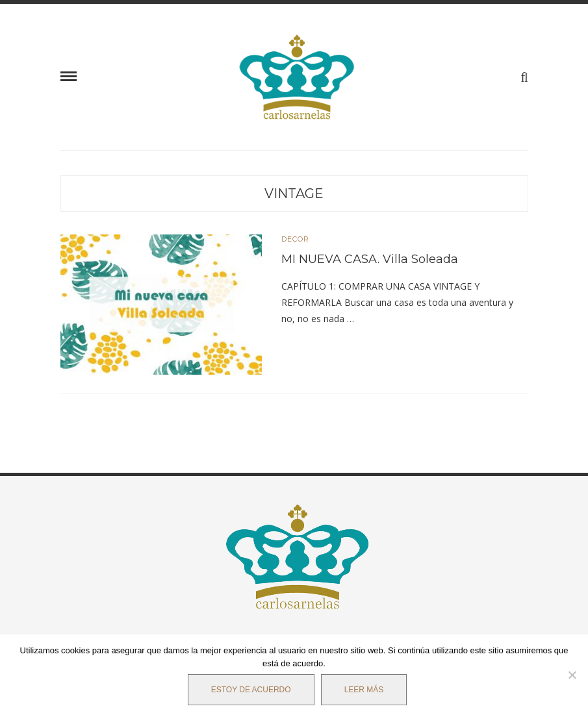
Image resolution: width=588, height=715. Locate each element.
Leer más (364, 690)
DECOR (295, 239)
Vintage (294, 194)
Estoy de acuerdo (251, 690)
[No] (572, 675)
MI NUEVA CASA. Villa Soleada (370, 259)
